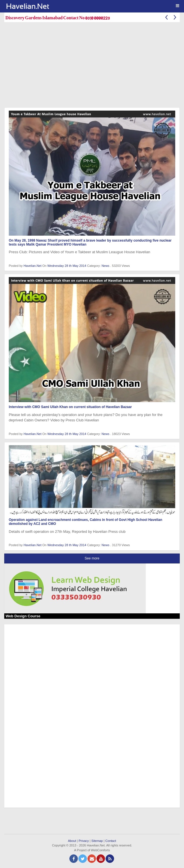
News (106, 266)
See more (92, 558)
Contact (111, 841)
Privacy (84, 841)
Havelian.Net (32, 266)
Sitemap (97, 841)
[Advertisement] (94, 66)
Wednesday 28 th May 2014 (67, 266)
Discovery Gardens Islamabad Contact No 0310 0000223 (58, 17)
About (72, 841)
